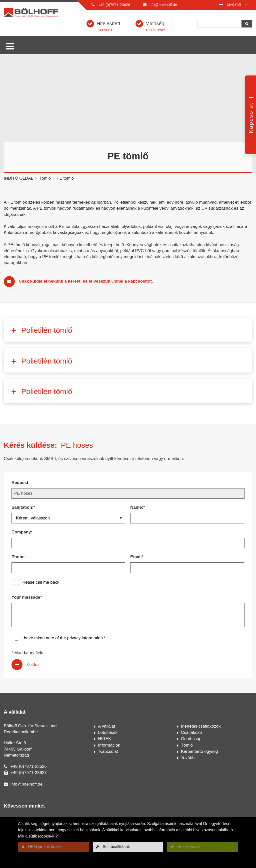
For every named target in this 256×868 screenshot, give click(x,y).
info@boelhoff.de (163, 5)
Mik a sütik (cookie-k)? (38, 836)
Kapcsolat (108, 751)
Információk (109, 745)
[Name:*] (187, 518)
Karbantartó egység (199, 751)
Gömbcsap (191, 739)
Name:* (138, 507)
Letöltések (108, 732)
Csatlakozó (191, 732)
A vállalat (106, 726)
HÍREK (104, 739)
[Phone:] (68, 568)
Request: (21, 483)
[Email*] (187, 568)
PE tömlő (65, 178)
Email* (137, 557)
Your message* (27, 597)
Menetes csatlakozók (201, 726)
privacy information (85, 638)
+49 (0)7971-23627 (29, 773)
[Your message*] (128, 615)
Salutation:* (23, 507)
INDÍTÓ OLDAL (18, 178)
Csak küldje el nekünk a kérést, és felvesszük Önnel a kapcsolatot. (86, 281)
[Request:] (128, 493)
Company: (22, 532)
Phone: (19, 557)
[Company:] (128, 543)
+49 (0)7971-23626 (114, 5)
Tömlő (45, 178)
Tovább (188, 758)
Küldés (33, 664)
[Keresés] (219, 24)
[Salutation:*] (68, 518)
